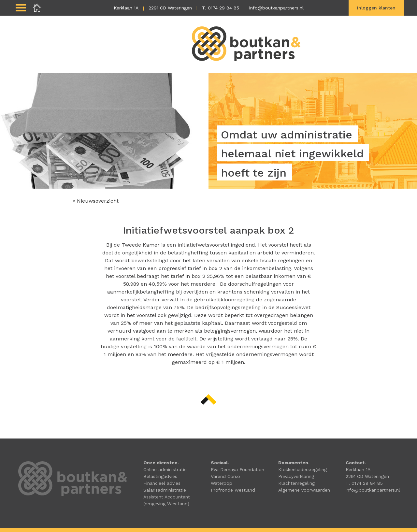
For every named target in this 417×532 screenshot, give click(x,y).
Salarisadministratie (165, 490)
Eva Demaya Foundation (237, 469)
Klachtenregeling (296, 483)
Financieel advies (162, 483)
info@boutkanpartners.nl (276, 8)
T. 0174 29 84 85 (221, 8)
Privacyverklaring (296, 476)
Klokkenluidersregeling (302, 469)
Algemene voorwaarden (304, 490)
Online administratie (165, 469)
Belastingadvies (160, 476)
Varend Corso (225, 476)
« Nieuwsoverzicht (96, 201)
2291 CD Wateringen (170, 8)
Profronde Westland (233, 490)
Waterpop (222, 483)
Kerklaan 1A (126, 8)
